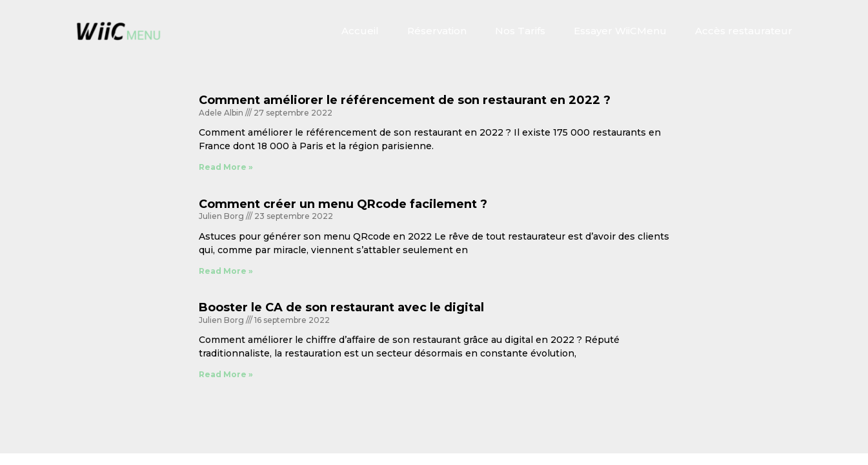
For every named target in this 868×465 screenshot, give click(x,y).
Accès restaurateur (744, 31)
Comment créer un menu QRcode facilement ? (343, 204)
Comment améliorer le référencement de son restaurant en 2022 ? (405, 100)
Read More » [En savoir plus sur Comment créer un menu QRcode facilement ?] (226, 271)
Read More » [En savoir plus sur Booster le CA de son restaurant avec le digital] (226, 374)
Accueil (360, 31)
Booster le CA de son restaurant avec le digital (341, 307)
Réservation (437, 31)
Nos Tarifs (520, 31)
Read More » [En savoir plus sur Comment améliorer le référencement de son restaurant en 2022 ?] (226, 167)
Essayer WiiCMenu (620, 31)
